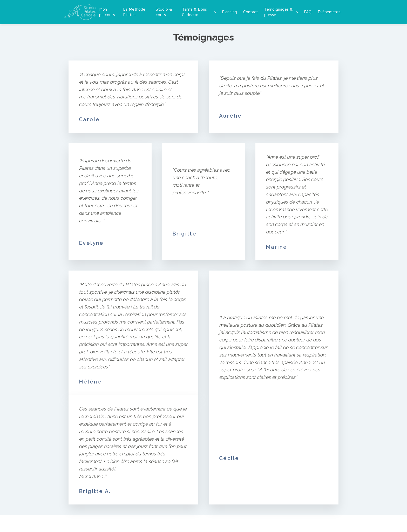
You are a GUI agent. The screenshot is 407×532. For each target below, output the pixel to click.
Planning (229, 12)
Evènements (329, 12)
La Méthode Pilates (134, 12)
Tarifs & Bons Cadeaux (194, 12)
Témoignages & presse (278, 12)
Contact (251, 12)
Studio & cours (164, 12)
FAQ (308, 12)
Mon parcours (107, 12)
